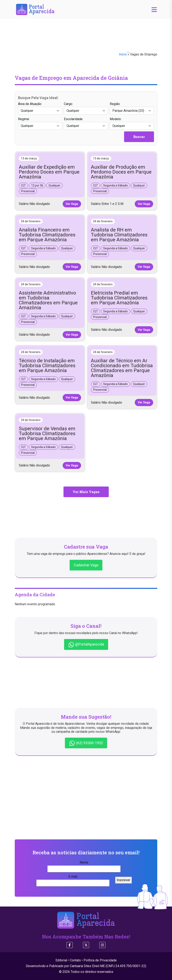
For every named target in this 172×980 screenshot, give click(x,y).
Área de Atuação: (40, 108)
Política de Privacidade (100, 960)
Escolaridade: (86, 123)
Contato (75, 960)
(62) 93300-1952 (86, 743)
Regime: (40, 123)
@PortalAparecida (86, 645)
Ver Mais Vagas (86, 492)
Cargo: (86, 108)
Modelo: (132, 123)
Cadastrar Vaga (86, 565)
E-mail (73, 880)
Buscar (139, 137)
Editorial (61, 960)
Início (123, 54)
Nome (84, 866)
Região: (132, 108)
